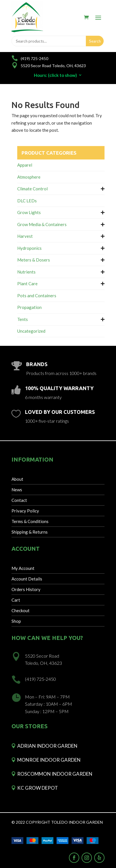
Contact (19, 500)
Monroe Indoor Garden (49, 760)
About (17, 479)
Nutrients (26, 272)
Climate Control (32, 189)
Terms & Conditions (30, 521)
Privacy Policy (25, 511)
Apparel (25, 165)
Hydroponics (29, 248)
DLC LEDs (27, 201)
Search (95, 41)
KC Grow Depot (38, 788)
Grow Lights (29, 212)
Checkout (21, 610)
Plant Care (27, 284)
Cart (16, 600)
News (17, 490)
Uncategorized (31, 331)
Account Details (27, 579)
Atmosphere (29, 177)
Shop (16, 621)
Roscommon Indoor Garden (55, 774)
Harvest (25, 236)
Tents (23, 319)
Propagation (29, 307)
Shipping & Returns (30, 532)
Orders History (26, 589)
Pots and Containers (37, 296)
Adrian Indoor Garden (47, 746)
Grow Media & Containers (42, 224)
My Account (23, 568)
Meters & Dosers (34, 260)
